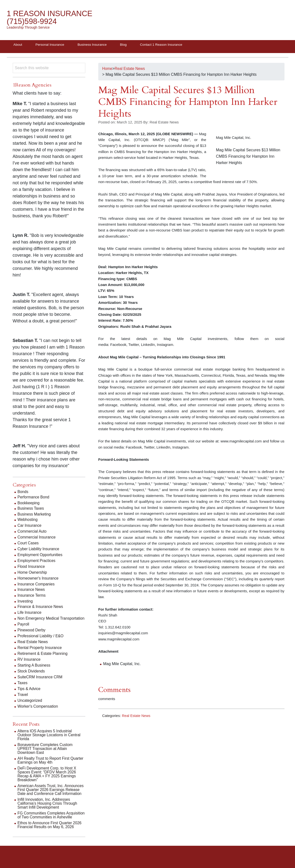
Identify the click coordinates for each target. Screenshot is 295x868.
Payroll (24, 629)
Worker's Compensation (38, 711)
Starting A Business (34, 670)
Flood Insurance (32, 567)
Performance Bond (34, 498)
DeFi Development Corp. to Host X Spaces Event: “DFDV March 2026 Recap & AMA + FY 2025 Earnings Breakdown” (48, 779)
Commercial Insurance (37, 538)
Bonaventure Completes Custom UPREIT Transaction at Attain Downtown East (46, 753)
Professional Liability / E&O (41, 641)
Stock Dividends (32, 676)
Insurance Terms (32, 596)
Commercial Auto (33, 532)
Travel (23, 699)
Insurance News (32, 590)
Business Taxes (31, 509)
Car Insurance (30, 526)
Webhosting (28, 520)
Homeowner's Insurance (39, 579)
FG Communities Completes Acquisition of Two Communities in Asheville (47, 822)
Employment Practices (37, 561)
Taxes (23, 687)
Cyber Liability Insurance (39, 550)
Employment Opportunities (41, 555)
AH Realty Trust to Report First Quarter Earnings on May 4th (51, 765)
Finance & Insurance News (41, 607)
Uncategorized (30, 705)
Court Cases (28, 544)
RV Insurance (29, 664)
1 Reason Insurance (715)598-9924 (51, 18)
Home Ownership (33, 573)
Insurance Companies (37, 585)
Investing (25, 602)
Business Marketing (35, 515)
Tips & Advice (29, 693)
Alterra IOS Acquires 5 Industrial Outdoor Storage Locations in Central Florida (50, 740)
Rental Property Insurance (40, 652)
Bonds (23, 492)
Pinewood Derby (32, 635)
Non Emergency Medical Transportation (39, 621)
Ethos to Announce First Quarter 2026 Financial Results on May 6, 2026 (50, 833)
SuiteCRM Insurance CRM (41, 682)
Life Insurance (30, 613)
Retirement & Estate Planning (43, 658)
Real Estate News (137, 716)
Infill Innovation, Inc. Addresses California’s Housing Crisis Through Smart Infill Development (48, 808)
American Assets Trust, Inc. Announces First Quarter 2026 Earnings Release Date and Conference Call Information (51, 794)
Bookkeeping (29, 504)
